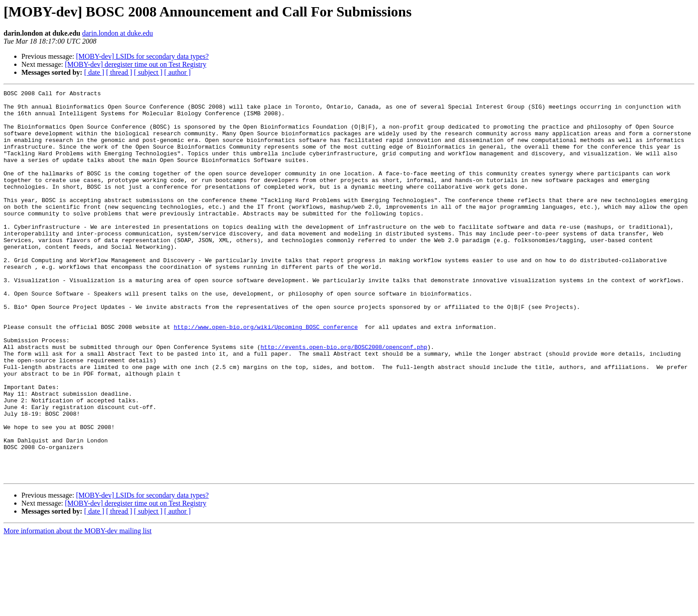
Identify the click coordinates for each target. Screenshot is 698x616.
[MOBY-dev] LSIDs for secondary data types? (142, 56)
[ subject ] (148, 72)
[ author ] (178, 72)
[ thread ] (119, 72)
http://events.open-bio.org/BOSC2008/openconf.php (344, 399)
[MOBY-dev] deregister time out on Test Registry (136, 64)
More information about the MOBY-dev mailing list (77, 608)
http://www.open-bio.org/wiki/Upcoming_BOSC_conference (266, 375)
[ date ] (94, 72)
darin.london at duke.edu (118, 33)
